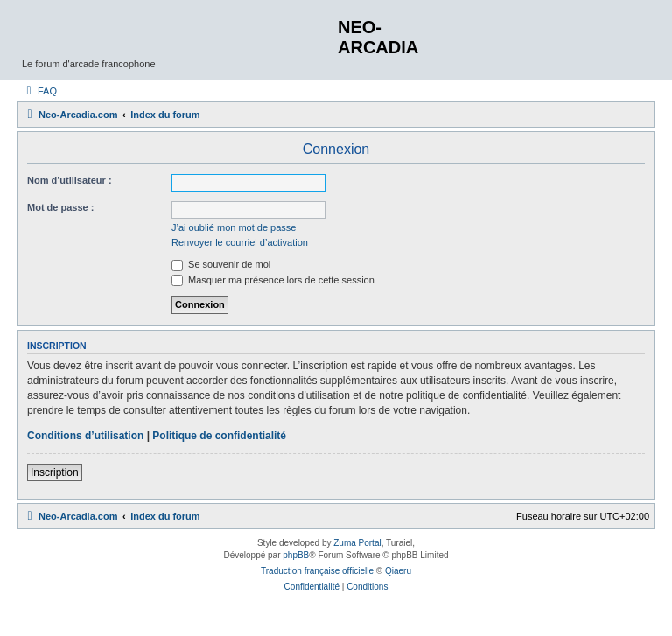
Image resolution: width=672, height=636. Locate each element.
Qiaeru (398, 571)
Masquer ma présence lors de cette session (273, 280)
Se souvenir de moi (221, 264)
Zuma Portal (357, 543)
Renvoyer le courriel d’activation (240, 242)
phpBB (296, 555)
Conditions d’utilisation (85, 436)
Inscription (55, 472)
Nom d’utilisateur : (70, 180)
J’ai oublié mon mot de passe (234, 227)
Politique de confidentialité (219, 436)
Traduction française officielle (317, 571)
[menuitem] (39, 91)
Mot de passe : (60, 207)
